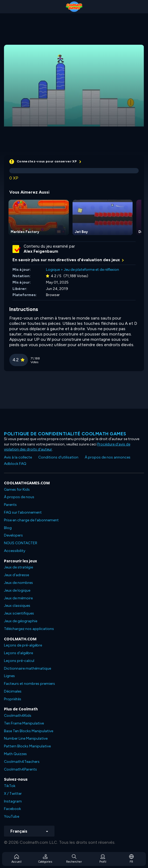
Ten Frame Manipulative (24, 723)
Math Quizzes (15, 754)
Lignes (9, 676)
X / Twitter (13, 794)
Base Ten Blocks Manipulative (29, 731)
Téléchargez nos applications (29, 629)
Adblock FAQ (15, 464)
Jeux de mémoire (18, 598)
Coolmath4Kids (18, 716)
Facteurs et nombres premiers (29, 684)
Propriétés (13, 699)
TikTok (10, 786)
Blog (8, 528)
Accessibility (15, 551)
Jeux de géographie (21, 621)
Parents (10, 505)
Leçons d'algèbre (18, 653)
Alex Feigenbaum (41, 251)
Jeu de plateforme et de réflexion (91, 270)
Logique (53, 270)
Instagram (13, 801)
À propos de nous (19, 497)
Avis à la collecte (18, 457)
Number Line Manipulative (26, 738)
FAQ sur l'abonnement (23, 512)
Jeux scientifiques (19, 613)
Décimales (13, 691)
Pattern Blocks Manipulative (27, 746)
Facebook (12, 809)
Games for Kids (17, 490)
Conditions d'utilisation (58, 457)
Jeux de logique (17, 590)
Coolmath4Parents (20, 769)
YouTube (12, 816)
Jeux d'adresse (16, 575)
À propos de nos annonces (108, 457)
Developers (13, 535)
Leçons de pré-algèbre (23, 645)
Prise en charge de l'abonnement (31, 520)
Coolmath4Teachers (22, 762)
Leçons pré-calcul (19, 661)
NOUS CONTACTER (21, 543)
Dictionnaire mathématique (28, 668)
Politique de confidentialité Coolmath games (65, 434)
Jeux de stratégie (18, 567)
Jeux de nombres (18, 583)
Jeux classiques (17, 606)
